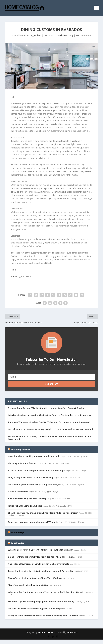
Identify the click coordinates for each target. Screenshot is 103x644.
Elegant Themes (45, 632)
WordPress (72, 632)
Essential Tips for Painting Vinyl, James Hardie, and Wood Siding (41, 602)
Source (14, 276)
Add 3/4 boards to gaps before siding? (28, 499)
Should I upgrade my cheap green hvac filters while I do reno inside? (43, 513)
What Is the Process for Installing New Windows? (33, 609)
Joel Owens (26, 276)
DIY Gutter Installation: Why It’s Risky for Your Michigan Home (40, 557)
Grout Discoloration (18, 492)
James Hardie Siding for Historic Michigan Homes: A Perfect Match (42, 571)
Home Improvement (21, 449)
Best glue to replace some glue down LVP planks (33, 522)
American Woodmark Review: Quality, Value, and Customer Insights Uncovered (49, 422)
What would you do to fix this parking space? (31, 485)
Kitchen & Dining (66, 35)
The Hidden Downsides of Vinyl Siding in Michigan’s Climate (39, 564)
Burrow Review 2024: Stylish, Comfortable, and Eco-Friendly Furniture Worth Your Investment (49, 438)
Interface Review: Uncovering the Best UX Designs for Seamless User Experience (50, 415)
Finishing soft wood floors (21, 463)
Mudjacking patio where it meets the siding (31, 478)
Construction (18, 543)
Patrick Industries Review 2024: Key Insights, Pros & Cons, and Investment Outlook (51, 429)
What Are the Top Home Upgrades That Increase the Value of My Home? (46, 592)
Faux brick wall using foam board (25, 506)
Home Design (18, 533)
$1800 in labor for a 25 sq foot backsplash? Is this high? (37, 470)
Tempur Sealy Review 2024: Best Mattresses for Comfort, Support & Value (46, 408)
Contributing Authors (32, 35)
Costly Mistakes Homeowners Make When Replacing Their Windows (43, 616)
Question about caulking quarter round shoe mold (34, 456)
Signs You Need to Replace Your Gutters (29, 585)
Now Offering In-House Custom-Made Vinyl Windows (35, 578)
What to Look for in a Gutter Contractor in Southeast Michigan (41, 550)
